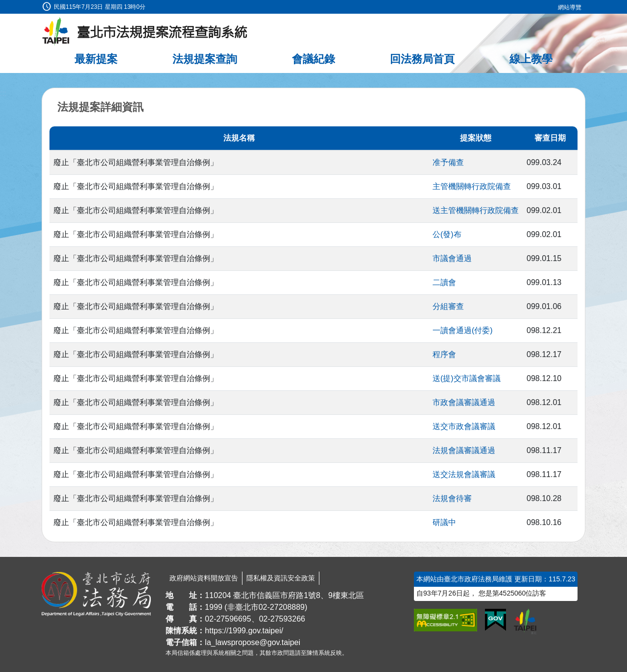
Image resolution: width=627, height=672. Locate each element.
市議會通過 (452, 258)
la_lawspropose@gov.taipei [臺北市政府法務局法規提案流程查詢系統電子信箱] (253, 642)
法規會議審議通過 (464, 450)
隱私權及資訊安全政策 (281, 578)
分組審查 (448, 306)
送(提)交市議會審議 (467, 378)
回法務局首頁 (422, 59)
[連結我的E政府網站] (495, 620)
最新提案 (96, 59)
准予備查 (448, 162)
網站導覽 (570, 7)
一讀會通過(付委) (463, 330)
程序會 (444, 354)
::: (3, 6)
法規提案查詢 (205, 59)
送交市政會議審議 (464, 426)
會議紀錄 (313, 59)
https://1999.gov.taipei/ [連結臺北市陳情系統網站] (244, 631)
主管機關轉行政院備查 (472, 186)
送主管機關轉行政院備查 (476, 210)
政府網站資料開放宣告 (204, 578)
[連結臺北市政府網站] (525, 622)
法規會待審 (452, 498)
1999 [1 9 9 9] (214, 607)
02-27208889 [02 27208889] (282, 607)
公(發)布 (447, 234)
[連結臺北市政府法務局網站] (96, 594)
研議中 (444, 522)
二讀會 (444, 282)
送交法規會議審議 (464, 474)
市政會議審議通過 (464, 402)
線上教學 (531, 59)
